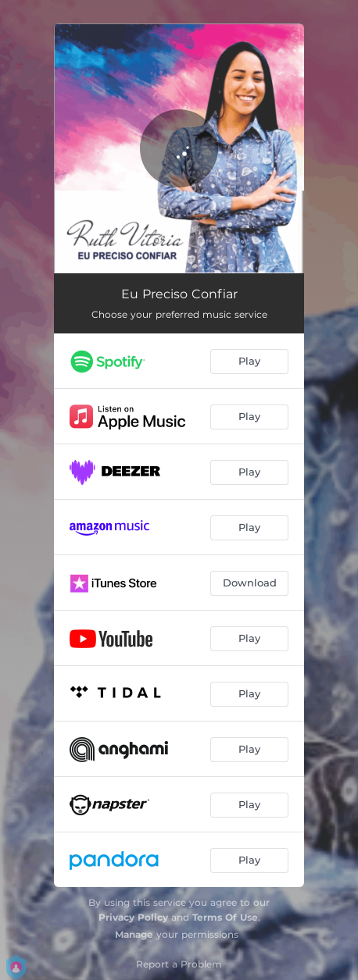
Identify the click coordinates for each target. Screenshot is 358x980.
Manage (134, 934)
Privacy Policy (133, 917)
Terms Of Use (225, 917)
